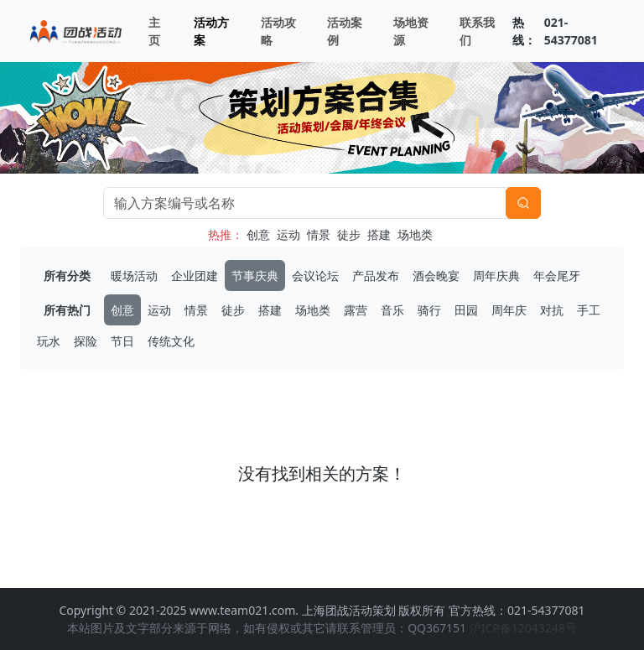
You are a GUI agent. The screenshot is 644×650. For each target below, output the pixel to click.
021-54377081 (571, 31)
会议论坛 (315, 276)
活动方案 (211, 31)
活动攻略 (278, 31)
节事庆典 (255, 276)
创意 (258, 234)
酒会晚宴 (436, 276)
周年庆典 (496, 276)
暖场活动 (134, 276)
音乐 (392, 310)
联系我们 (477, 31)
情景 (319, 234)
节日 (122, 341)
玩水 (49, 341)
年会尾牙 (557, 276)
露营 (356, 310)
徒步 (349, 234)
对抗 (552, 310)
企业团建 (195, 276)
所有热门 (67, 310)
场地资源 (411, 31)
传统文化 (171, 341)
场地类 (415, 234)
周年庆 (509, 310)
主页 (154, 31)
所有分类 (67, 276)
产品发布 (376, 276)
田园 (466, 310)
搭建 (379, 234)
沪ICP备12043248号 (523, 628)
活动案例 (345, 31)
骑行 (429, 310)
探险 (86, 341)
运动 (288, 234)
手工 (589, 310)
